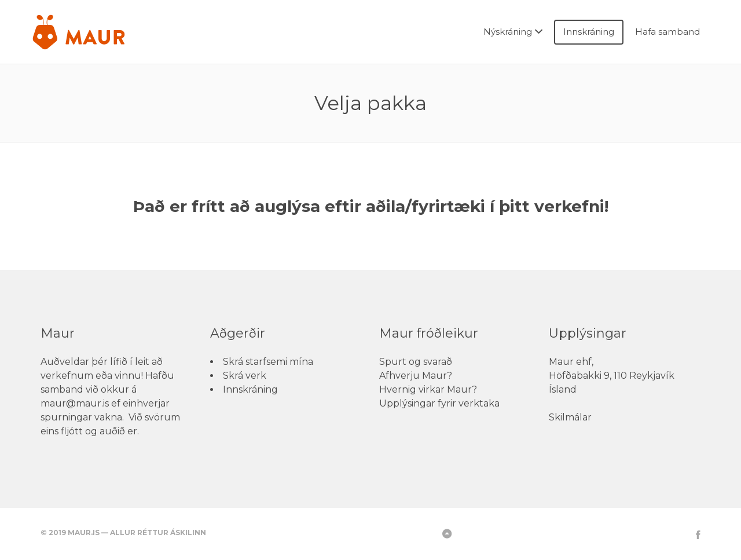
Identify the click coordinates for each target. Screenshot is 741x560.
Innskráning (589, 32)
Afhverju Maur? (416, 376)
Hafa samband (667, 32)
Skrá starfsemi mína (268, 362)
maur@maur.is (75, 403)
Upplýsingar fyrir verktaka (439, 403)
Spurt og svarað (416, 362)
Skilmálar (570, 417)
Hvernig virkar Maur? (428, 389)
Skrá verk (245, 376)
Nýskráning (508, 32)
